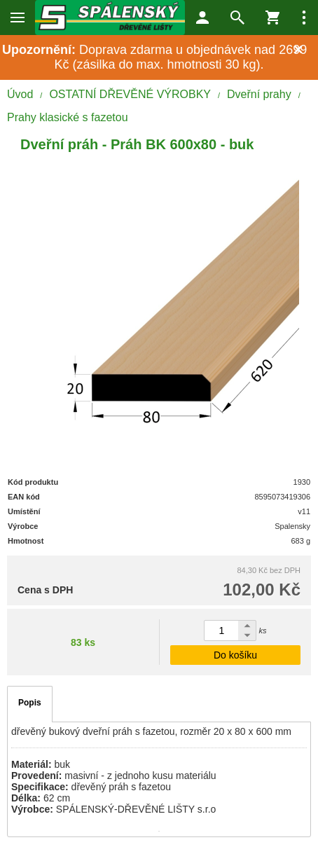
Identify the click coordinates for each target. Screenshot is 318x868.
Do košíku (235, 655)
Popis (30, 703)
